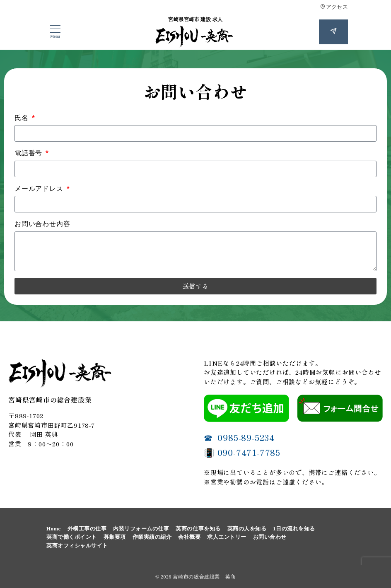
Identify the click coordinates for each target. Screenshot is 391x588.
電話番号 (29, 153)
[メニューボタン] (55, 32)
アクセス (334, 7)
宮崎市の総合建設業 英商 (204, 577)
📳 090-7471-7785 (242, 452)
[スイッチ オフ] (333, 32)
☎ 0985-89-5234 (239, 437)
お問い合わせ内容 (42, 224)
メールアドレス (40, 189)
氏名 (22, 118)
